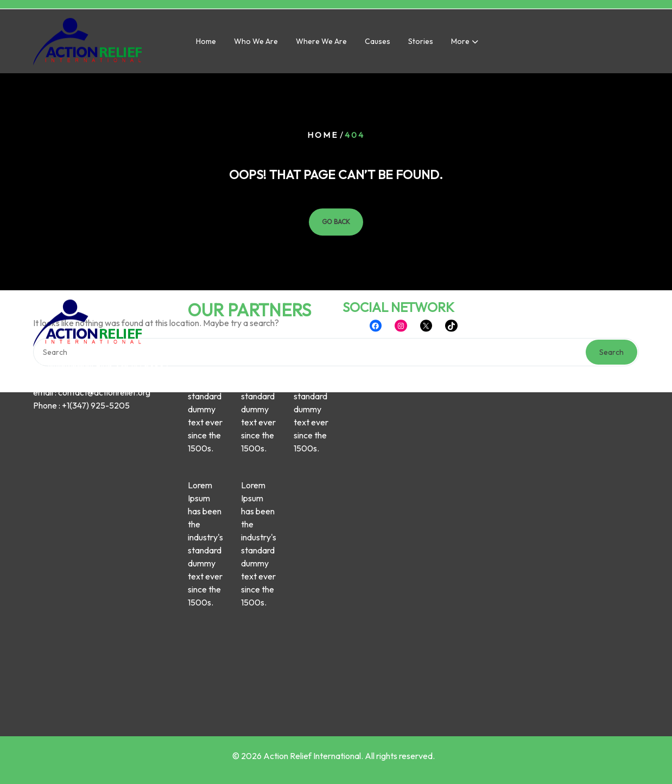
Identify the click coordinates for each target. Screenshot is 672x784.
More (460, 43)
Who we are (256, 43)
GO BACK (336, 222)
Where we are (321, 43)
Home (206, 43)
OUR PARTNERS (249, 246)
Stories (421, 43)
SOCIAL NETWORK (398, 243)
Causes (378, 43)
